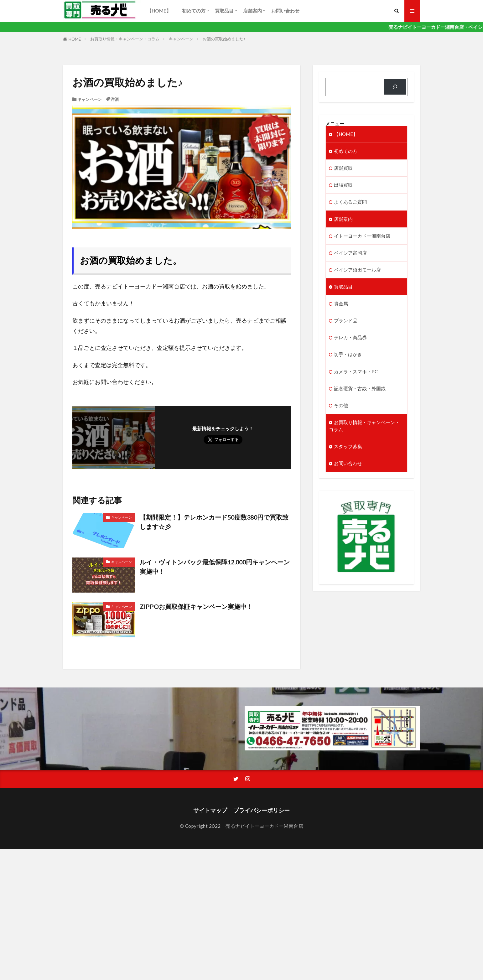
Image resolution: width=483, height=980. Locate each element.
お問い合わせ (285, 11)
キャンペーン (181, 39)
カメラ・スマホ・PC (356, 371)
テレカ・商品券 (350, 337)
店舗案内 (252, 11)
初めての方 (194, 11)
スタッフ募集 (348, 446)
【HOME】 (161, 11)
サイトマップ (210, 810)
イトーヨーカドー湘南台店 (362, 236)
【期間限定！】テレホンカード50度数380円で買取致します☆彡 (214, 522)
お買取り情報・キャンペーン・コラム (125, 39)
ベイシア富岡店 (350, 253)
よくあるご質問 (350, 202)
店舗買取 (343, 168)
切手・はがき (348, 354)
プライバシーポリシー (262, 810)
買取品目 (224, 11)
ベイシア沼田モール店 (357, 270)
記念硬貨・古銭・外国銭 (360, 388)
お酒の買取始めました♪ (224, 39)
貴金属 (341, 303)
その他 (341, 405)
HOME (75, 39)
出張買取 (343, 185)
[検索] (395, 87)
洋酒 (115, 99)
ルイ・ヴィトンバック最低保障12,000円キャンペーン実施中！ (215, 567)
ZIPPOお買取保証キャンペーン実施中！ (196, 606)
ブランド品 (346, 320)
